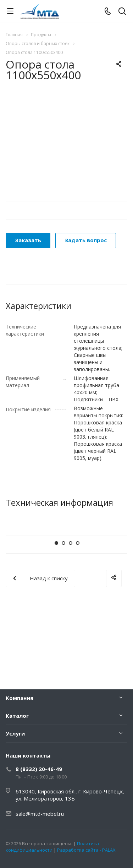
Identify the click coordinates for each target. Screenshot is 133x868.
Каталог (17, 716)
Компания (20, 698)
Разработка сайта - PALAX (86, 850)
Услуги (15, 733)
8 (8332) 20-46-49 (39, 769)
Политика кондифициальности (52, 847)
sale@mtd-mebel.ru (40, 814)
